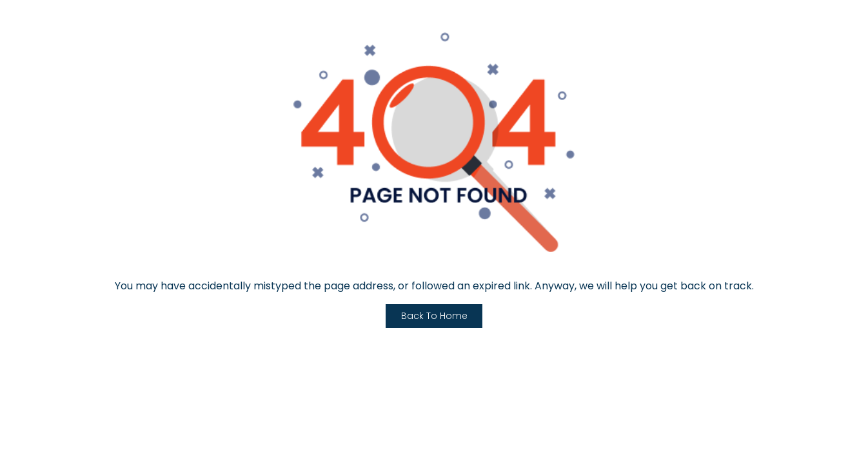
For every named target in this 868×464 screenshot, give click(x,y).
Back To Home (434, 316)
